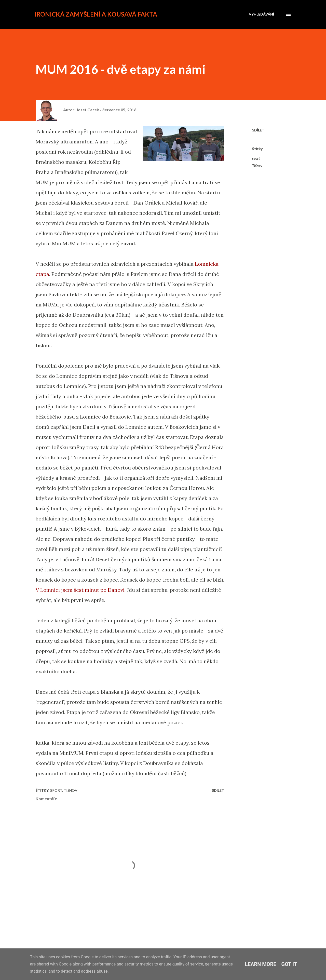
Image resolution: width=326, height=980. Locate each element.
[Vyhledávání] (261, 14)
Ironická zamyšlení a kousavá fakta (96, 14)
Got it (289, 964)
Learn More (261, 964)
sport (256, 158)
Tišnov (257, 165)
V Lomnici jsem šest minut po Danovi (80, 590)
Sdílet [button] (258, 130)
